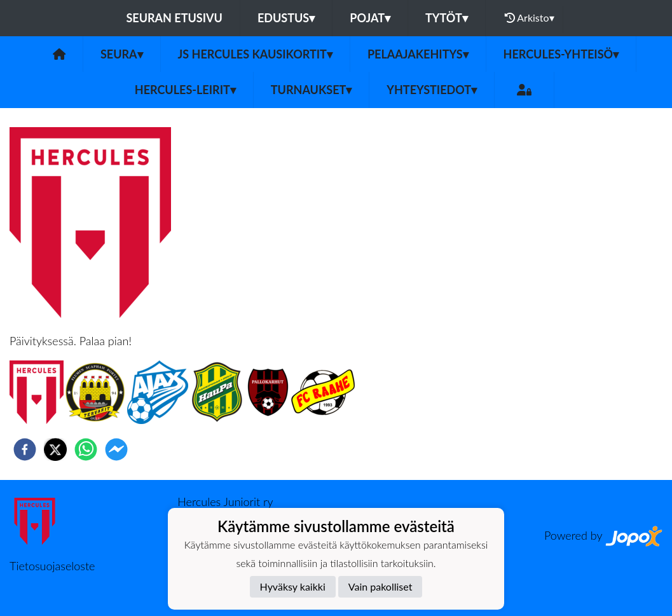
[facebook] (25, 449)
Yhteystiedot (432, 90)
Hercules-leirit (185, 90)
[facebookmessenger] (116, 449)
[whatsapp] (86, 449)
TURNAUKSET (312, 90)
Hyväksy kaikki (293, 586)
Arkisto (530, 18)
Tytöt (447, 18)
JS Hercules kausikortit (255, 54)
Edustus (286, 18)
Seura (122, 54)
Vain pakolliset (381, 586)
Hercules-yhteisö (561, 54)
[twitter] (55, 449)
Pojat (370, 18)
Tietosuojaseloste (52, 566)
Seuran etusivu (174, 18)
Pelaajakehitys (418, 54)
